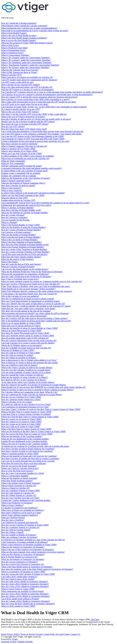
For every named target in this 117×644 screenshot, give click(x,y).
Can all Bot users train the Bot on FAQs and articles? (24, 254)
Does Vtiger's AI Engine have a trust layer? (20, 279)
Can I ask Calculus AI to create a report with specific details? (28, 343)
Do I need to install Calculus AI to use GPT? (21, 109)
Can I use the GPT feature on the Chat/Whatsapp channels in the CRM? (33, 136)
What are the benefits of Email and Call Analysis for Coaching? (29, 456)
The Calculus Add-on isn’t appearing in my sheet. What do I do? (29, 392)
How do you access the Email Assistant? (19, 466)
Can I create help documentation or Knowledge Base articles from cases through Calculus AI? (42, 131)
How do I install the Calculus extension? (19, 23)
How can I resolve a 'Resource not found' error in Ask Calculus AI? (31, 284)
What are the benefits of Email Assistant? (19, 478)
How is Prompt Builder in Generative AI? (19, 557)
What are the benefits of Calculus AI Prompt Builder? (25, 213)
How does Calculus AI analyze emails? (18, 185)
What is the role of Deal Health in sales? (19, 35)
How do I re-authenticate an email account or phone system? (28, 299)
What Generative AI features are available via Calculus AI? (27, 77)
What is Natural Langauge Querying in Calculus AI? (24, 146)
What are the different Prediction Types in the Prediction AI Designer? (32, 272)
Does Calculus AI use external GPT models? (21, 85)
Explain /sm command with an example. (19, 176)
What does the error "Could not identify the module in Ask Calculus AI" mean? (36, 306)
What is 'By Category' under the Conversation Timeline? (26, 60)
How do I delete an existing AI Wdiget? (18, 358)
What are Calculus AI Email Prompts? (18, 267)
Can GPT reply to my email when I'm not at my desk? (25, 104)
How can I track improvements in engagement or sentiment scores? (31, 301)
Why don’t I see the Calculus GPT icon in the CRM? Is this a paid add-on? (34, 114)
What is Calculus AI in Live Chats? (17, 402)
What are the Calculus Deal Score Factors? (20, 70)
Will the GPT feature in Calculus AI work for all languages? (27, 90)
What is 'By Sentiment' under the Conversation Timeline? (26, 63)
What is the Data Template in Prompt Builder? (21, 242)
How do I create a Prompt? (13, 215)
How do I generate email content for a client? (21, 399)
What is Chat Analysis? (11, 188)
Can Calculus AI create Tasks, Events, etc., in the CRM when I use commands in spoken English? (44, 107)
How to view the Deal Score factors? (17, 471)
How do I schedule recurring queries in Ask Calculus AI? (26, 348)
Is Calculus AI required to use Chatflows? (19, 508)
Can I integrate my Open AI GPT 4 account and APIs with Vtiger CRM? (33, 139)
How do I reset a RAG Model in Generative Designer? (25, 594)
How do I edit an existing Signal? (16, 530)
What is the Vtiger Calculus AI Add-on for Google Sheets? (27, 368)
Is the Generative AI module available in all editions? (24, 542)
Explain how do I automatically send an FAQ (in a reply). (26, 205)
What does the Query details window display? (21, 257)
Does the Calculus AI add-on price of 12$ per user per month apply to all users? (36, 119)
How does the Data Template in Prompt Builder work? (25, 245)
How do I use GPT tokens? (13, 126)
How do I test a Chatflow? (13, 520)
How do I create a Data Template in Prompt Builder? (24, 249)
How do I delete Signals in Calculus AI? (19, 495)
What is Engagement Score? (13, 50)
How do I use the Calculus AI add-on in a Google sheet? (26, 370)
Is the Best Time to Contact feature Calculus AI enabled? (26, 414)
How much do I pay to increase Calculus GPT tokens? (25, 124)
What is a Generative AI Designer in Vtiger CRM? (23, 572)
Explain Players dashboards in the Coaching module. (24, 441)
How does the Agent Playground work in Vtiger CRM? (25, 333)
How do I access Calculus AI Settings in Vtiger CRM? (25, 525)
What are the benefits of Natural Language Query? (23, 183)
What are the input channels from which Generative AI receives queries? (33, 552)
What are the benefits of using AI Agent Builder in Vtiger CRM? (29, 328)
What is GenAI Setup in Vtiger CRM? (18, 589)
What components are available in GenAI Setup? (23, 591)
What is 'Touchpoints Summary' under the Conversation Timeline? (30, 65)
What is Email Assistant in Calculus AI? (19, 486)
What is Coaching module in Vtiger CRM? (20, 454)
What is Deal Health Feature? (14, 33)
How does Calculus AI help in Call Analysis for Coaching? (27, 451)
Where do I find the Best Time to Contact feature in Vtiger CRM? (30, 417)
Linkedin (21, 642)
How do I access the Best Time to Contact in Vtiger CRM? (27, 434)
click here (95, 619)
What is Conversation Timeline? (15, 55)
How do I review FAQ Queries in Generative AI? (23, 564)
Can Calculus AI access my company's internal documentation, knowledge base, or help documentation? (47, 94)
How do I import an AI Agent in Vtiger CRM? (21, 422)
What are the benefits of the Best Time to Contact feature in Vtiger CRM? (33, 431)
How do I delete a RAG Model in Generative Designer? (26, 596)
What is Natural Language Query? (16, 181)
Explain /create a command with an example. (21, 173)
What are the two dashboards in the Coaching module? (25, 439)
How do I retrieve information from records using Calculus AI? (29, 340)
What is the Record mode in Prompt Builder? (21, 237)
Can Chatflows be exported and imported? (20, 522)
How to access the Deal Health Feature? (19, 40)
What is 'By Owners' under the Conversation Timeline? (25, 67)
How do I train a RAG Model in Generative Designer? (25, 584)
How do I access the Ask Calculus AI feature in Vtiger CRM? (28, 574)
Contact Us (75, 634)
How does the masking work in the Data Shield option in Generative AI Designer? (37, 569)
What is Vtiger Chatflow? (12, 505)
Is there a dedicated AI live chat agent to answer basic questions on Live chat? (35, 141)
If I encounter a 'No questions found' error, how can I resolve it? (29, 294)
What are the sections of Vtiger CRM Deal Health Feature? (27, 43)
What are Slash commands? (13, 161)
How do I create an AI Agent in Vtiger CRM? (21, 424)
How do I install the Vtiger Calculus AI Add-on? (22, 375)
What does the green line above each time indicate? (24, 463)
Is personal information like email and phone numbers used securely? (32, 168)
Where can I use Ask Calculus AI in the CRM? (22, 154)
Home (4, 634)
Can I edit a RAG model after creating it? (19, 577)
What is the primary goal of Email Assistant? (21, 483)
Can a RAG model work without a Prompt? (20, 599)
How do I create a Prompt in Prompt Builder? (21, 230)
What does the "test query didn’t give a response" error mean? (28, 308)
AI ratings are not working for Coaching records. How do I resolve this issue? (35, 446)
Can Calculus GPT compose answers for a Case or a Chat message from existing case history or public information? (52, 92)
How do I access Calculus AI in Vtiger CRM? (21, 397)
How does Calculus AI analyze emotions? (19, 144)
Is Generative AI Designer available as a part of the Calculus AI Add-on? (33, 540)
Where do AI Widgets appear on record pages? (22, 345)
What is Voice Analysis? (12, 190)
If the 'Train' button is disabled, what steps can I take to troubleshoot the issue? (36, 286)
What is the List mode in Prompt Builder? (19, 240)
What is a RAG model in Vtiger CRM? (18, 606)
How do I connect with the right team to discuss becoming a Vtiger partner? (34, 318)
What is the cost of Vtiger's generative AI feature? (23, 117)
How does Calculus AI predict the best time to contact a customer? (30, 459)
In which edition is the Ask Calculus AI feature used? (24, 171)
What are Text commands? (13, 163)
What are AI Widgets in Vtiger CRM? (18, 350)
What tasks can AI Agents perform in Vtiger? (21, 326)
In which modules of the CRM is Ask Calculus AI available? (28, 156)
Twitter (13, 642)
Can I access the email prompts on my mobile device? (25, 269)
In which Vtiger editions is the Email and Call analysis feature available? (33, 193)
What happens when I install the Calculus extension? (24, 26)
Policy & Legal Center (60, 634)
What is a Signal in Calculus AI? (15, 488)
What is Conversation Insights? (15, 476)
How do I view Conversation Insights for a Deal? (23, 473)
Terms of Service (28, 634)
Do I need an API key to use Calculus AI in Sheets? (24, 380)
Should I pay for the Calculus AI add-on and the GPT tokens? (28, 122)
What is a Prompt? (9, 222)
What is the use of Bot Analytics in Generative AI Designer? (28, 550)
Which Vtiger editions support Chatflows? (20, 515)
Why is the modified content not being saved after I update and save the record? (36, 321)
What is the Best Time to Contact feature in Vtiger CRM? (26, 412)
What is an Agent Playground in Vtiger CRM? (21, 331)
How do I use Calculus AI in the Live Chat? (20, 498)
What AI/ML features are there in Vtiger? (19, 72)
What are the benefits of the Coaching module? (22, 436)
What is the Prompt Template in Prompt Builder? (23, 247)
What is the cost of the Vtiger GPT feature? (20, 112)
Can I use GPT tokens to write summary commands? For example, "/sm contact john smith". (42, 134)
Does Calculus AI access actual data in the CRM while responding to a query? (36, 99)
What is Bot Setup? (10, 262)
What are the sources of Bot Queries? (17, 259)
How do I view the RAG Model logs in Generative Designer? (28, 604)
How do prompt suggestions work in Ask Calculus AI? (25, 338)
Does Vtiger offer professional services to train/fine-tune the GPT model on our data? (39, 102)
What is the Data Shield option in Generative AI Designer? (27, 567)
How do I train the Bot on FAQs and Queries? (21, 264)
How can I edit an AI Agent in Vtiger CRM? (21, 427)
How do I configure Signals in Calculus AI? (20, 527)
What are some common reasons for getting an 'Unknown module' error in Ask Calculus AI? (42, 281)
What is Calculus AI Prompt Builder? (18, 208)
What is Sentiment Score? (12, 53)
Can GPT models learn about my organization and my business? (29, 80)
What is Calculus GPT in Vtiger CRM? (18, 149)
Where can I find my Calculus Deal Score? (20, 468)
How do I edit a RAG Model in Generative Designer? (25, 581)
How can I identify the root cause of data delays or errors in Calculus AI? (33, 304)
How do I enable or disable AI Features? (19, 535)
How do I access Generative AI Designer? (19, 562)
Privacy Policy (13, 634)
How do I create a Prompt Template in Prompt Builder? (25, 252)
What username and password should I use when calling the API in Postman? (35, 313)
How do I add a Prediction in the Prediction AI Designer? (26, 276)
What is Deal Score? (10, 45)
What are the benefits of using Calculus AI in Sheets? (25, 377)
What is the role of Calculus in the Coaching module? (25, 444)
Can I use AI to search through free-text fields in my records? (28, 461)
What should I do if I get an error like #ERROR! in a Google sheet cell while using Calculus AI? (43, 387)
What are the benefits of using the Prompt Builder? (23, 227)
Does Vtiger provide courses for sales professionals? (24, 316)
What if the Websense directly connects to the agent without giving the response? (37, 291)
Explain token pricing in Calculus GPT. (18, 200)
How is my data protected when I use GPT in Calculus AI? (27, 87)
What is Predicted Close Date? (15, 48)
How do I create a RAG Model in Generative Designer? (26, 601)
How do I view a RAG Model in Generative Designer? (25, 586)
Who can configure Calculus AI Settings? (19, 537)
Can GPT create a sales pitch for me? (18, 82)
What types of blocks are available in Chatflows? (23, 510)
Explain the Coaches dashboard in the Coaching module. (26, 500)
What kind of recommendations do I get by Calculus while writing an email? (35, 31)
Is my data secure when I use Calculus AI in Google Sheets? (28, 382)
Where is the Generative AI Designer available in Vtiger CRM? (29, 545)
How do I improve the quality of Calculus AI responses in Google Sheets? (34, 385)
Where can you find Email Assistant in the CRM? (23, 195)
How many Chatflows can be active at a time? (21, 513)
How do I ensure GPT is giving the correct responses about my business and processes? (39, 97)
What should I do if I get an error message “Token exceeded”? (28, 289)
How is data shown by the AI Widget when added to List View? (29, 360)
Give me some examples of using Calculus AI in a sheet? (26, 372)
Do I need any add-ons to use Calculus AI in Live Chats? (26, 404)
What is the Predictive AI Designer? (17, 503)
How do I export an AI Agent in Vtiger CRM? (21, 419)
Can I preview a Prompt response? (16, 232)
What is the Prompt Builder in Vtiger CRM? (21, 225)
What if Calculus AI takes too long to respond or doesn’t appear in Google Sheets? (37, 390)
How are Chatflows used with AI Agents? (19, 365)
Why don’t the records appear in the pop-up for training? (26, 311)
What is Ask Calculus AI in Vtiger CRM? (19, 151)
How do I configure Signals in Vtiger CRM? (21, 490)
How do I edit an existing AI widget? (17, 355)
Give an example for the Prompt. (15, 220)
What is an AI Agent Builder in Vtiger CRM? (21, 323)
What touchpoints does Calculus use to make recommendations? (29, 28)
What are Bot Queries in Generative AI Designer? (23, 554)
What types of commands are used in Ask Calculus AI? (25, 158)
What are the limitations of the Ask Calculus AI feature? (26, 178)
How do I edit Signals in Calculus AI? (18, 493)
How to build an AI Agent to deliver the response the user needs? (30, 363)
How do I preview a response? (14, 217)
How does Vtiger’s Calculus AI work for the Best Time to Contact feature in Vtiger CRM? (41, 409)
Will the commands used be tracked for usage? (22, 166)
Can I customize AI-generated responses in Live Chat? (25, 407)
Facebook (5, 642)
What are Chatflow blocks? (13, 518)
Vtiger (15, 639)
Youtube (29, 642)
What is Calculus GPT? (12, 75)
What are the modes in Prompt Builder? (18, 235)
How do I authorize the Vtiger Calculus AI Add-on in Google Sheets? (32, 395)
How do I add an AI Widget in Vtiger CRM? (21, 353)
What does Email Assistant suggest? (17, 481)
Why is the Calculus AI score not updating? (20, 296)
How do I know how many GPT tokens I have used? (24, 129)
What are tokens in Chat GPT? (15, 198)
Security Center (43, 634)
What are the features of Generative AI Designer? (23, 547)
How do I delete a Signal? (12, 532)
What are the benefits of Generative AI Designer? (23, 559)
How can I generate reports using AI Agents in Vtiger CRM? (28, 336)
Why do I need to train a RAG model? (18, 579)
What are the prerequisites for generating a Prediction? (25, 274)
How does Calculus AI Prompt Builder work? (21, 210)
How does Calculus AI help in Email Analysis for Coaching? (28, 449)
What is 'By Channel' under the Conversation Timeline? (25, 58)
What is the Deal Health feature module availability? (24, 38)
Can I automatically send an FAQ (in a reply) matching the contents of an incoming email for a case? (45, 203)
